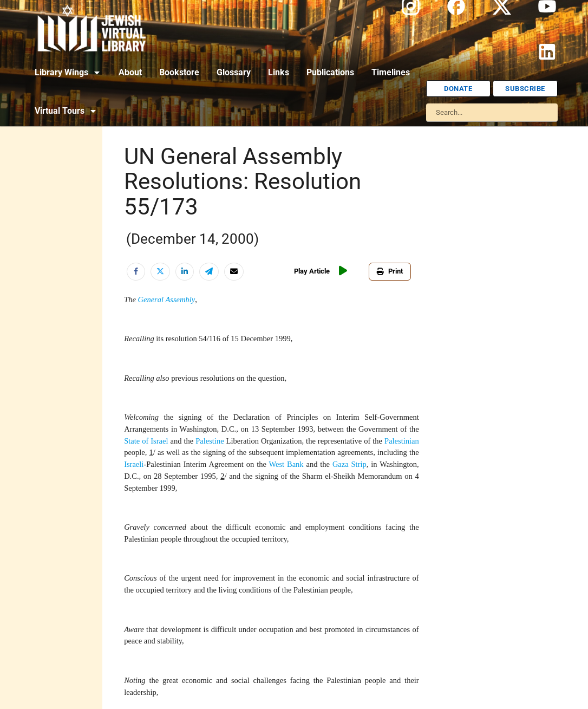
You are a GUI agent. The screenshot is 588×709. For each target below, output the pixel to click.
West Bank (286, 464)
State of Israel (146, 441)
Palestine (210, 441)
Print (390, 271)
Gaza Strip (349, 464)
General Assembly (167, 300)
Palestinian (402, 441)
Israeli (134, 464)
